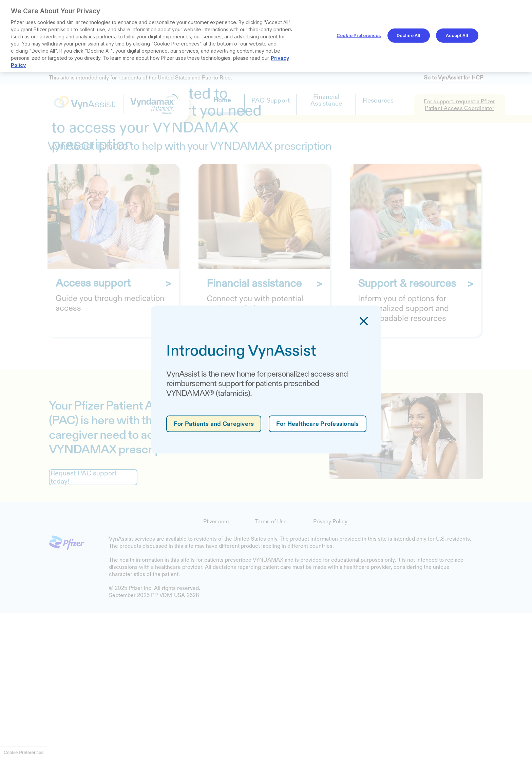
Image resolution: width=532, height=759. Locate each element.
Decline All (408, 35)
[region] (266, 36)
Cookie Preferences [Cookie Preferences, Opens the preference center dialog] (359, 35)
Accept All (457, 35)
